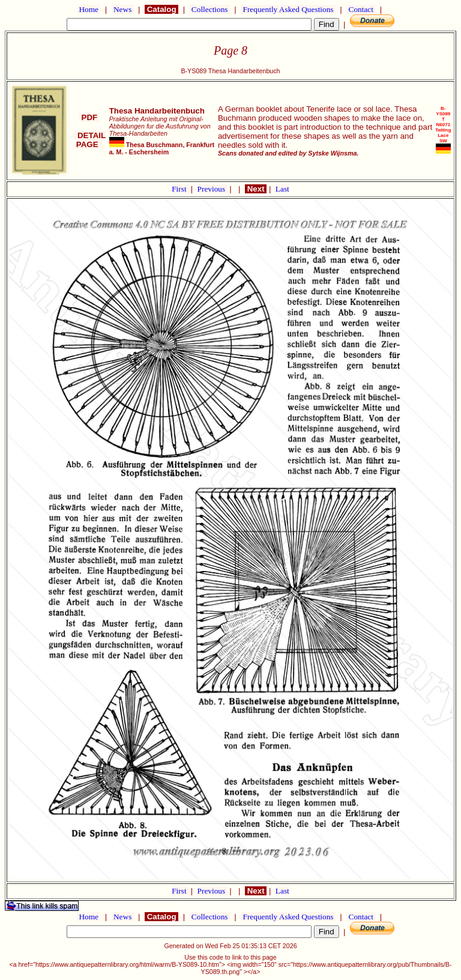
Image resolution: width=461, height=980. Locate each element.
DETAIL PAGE (90, 140)
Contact (361, 9)
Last (282, 189)
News (123, 9)
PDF (89, 117)
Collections (210, 9)
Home (89, 9)
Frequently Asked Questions (288, 9)
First (180, 189)
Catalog (161, 9)
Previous (212, 189)
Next (256, 189)
